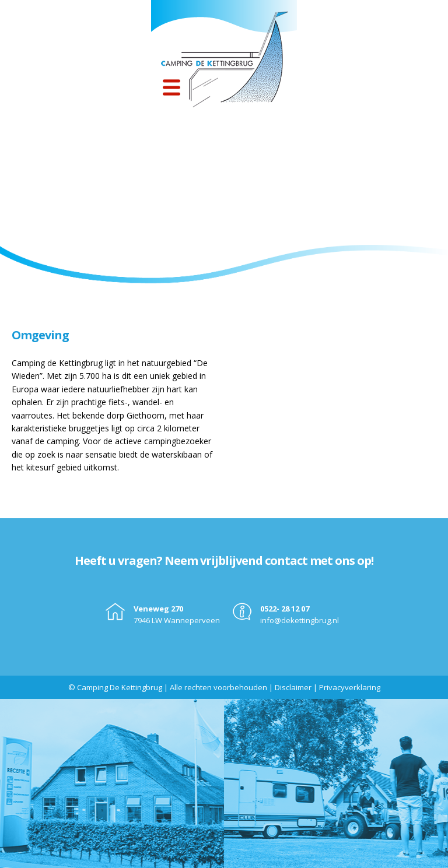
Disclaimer (293, 687)
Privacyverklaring (350, 687)
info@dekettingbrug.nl (300, 620)
